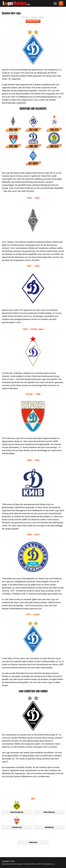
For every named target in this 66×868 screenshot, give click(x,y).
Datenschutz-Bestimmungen (12, 864)
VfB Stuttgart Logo (17, 827)
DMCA (40, 864)
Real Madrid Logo (49, 827)
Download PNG (33, 21)
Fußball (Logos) (37, 17)
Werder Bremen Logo (49, 812)
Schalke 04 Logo (33, 842)
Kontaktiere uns (49, 864)
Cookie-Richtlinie (30, 864)
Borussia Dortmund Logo (17, 812)
